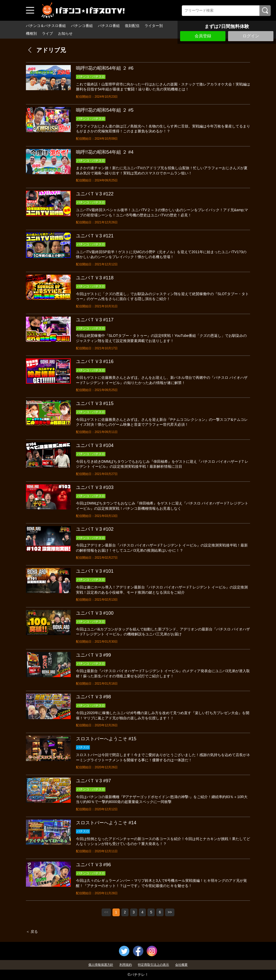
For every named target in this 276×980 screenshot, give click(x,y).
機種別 (31, 33)
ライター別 (154, 26)
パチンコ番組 (82, 26)
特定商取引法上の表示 (153, 965)
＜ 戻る (32, 932)
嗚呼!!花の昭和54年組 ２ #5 (105, 110)
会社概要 (181, 965)
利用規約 (126, 965)
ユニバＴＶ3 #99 (93, 655)
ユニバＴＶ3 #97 (93, 781)
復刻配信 (132, 26)
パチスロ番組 (109, 26)
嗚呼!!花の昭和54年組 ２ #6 (105, 68)
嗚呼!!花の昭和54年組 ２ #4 (105, 152)
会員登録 (203, 36)
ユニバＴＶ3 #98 (93, 697)
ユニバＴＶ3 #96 (93, 865)
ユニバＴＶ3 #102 (95, 529)
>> (170, 912)
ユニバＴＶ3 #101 (95, 571)
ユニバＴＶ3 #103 (95, 487)
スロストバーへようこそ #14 (106, 823)
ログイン (251, 36)
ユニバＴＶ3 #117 (95, 320)
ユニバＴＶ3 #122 (95, 194)
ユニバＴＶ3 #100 (95, 613)
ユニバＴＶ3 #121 (95, 236)
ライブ (47, 33)
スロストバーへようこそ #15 (106, 739)
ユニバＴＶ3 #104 (95, 445)
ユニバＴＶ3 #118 (95, 278)
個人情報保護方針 (101, 965)
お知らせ (65, 33)
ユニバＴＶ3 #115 (95, 403)
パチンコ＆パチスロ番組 (46, 26)
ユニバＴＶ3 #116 (95, 361)
